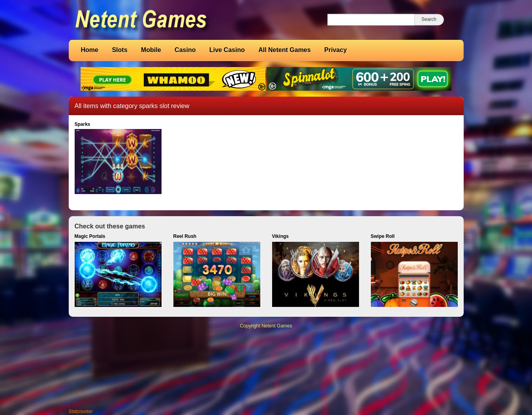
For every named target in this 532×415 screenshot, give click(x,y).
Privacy (336, 50)
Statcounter (81, 411)
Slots (119, 50)
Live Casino (227, 50)
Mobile (151, 50)
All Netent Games (284, 50)
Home (90, 50)
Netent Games (277, 326)
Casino (185, 50)
